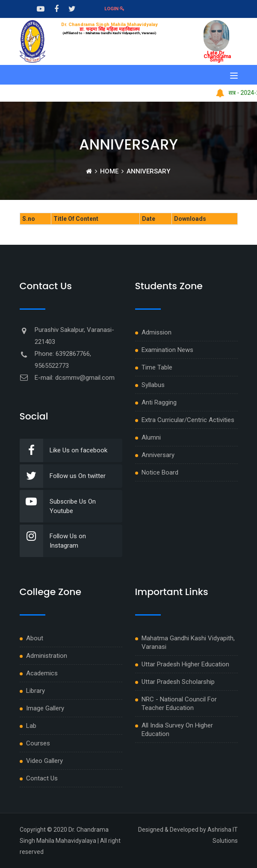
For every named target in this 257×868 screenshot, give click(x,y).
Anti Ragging (159, 402)
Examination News (167, 350)
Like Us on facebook (64, 450)
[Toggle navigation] (234, 76)
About (35, 638)
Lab (31, 726)
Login (114, 9)
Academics (42, 673)
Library (35, 691)
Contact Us (42, 778)
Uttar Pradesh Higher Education (185, 664)
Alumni (151, 437)
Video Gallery (44, 761)
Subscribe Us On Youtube (58, 506)
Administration (47, 656)
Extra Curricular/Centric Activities (188, 420)
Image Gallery (45, 708)
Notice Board (160, 472)
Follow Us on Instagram (53, 541)
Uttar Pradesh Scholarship (178, 682)
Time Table (157, 367)
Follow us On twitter (63, 476)
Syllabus (153, 385)
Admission (157, 332)
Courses (38, 743)
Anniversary (158, 455)
